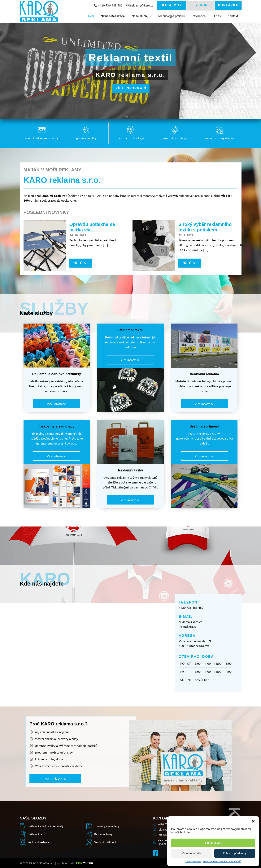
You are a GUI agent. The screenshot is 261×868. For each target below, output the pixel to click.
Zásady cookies (193, 861)
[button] (253, 821)
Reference (199, 16)
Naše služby (140, 16)
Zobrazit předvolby (235, 853)
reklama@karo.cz (190, 622)
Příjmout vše (213, 843)
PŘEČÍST (81, 263)
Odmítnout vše (192, 853)
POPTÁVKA (228, 5)
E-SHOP (200, 5)
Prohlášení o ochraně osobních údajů (222, 861)
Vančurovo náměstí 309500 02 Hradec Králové (195, 643)
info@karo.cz (188, 626)
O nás (217, 16)
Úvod (90, 16)
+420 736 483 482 (191, 607)
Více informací (57, 404)
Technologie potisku (171, 16)
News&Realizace (113, 16)
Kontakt (233, 16)
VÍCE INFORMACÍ (131, 89)
